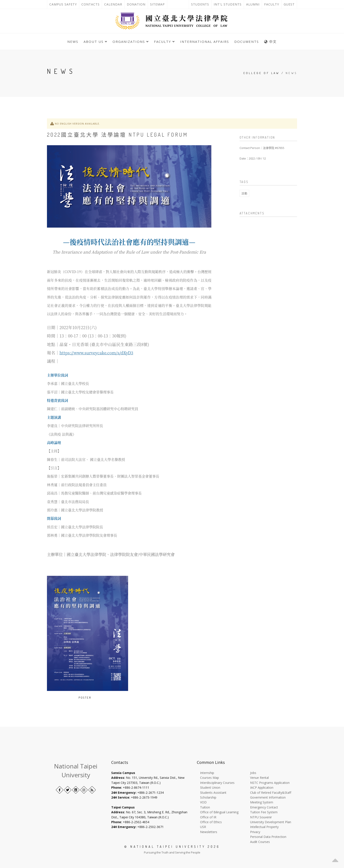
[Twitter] (68, 790)
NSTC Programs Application (270, 783)
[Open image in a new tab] (94, 698)
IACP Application (262, 787)
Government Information (268, 797)
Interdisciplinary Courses (217, 783)
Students (200, 4)
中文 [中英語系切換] (270, 42)
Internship (207, 773)
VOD (203, 802)
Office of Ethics (211, 822)
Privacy (255, 832)
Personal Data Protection (268, 837)
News (73, 42)
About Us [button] (95, 42)
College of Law (262, 73)
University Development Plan (271, 822)
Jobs (253, 773)
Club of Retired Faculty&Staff (271, 793)
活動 (244, 193)
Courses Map (210, 778)
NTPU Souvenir (261, 817)
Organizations (131, 42)
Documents (247, 42)
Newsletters (209, 832)
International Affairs (205, 42)
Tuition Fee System (264, 812)
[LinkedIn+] (76, 790)
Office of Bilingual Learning (219, 812)
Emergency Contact (264, 807)
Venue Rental (259, 778)
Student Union (210, 787)
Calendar (113, 4)
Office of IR (208, 817)
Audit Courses (260, 842)
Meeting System (262, 802)
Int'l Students (228, 4)
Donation (137, 4)
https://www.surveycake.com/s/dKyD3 (96, 353)
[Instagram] (84, 790)
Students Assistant (213, 793)
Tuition (205, 807)
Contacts (92, 4)
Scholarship (208, 797)
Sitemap (157, 4)
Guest (289, 4)
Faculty (272, 4)
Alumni (253, 4)
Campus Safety (63, 4)
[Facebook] (60, 790)
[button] (335, 859)
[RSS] (92, 790)
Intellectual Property (264, 827)
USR (203, 827)
